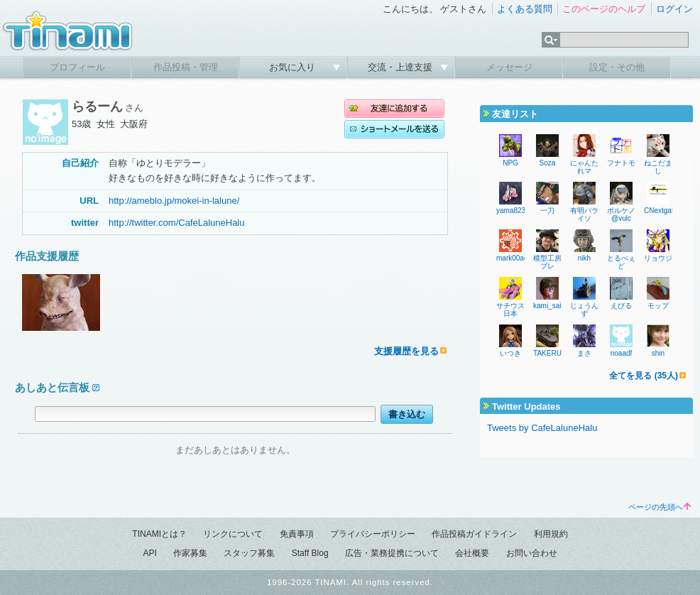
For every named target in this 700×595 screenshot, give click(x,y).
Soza (548, 163)
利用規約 (551, 534)
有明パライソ (584, 214)
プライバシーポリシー (373, 534)
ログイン (674, 9)
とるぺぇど (621, 262)
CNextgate (661, 211)
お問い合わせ (532, 553)
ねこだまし (658, 167)
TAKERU (547, 353)
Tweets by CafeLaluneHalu (542, 428)
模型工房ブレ (547, 262)
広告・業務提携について (392, 553)
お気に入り (294, 67)
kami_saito (550, 306)
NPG (510, 163)
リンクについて (233, 534)
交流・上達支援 (401, 67)
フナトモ (621, 163)
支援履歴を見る (406, 351)
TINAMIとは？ (159, 534)
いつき (510, 353)
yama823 (511, 211)
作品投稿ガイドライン (474, 534)
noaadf (622, 353)
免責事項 (297, 534)
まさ (584, 353)
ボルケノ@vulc (621, 214)
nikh (584, 258)
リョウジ (658, 258)
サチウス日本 (510, 310)
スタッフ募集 (249, 553)
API (149, 553)
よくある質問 (525, 9)
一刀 (547, 211)
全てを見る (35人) (644, 376)
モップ (658, 306)
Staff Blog (310, 553)
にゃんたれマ (584, 167)
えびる (621, 306)
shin (658, 353)
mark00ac (512, 258)
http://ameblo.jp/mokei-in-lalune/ (174, 201)
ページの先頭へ (660, 507)
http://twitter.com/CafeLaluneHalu (177, 223)
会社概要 (472, 553)
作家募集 (190, 553)
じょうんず (584, 310)
